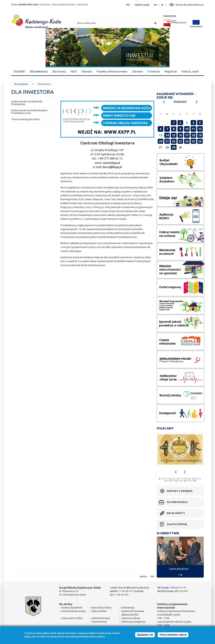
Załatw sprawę (177, 524)
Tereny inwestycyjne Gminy (26, 119)
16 (180, 135)
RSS (128, 5)
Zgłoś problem (99, 611)
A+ (156, 5)
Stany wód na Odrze (72, 618)
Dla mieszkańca (177, 502)
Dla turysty (59, 71)
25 (193, 141)
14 (167, 135)
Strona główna (21, 84)
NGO (74, 71)
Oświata (87, 71)
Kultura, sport (190, 71)
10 (187, 129)
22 (174, 141)
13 (170, 481)
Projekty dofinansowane (112, 71)
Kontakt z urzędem (180, 491)
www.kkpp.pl (112, 163)
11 (193, 129)
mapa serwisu (170, 16)
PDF (152, 576)
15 (174, 135)
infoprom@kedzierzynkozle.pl (133, 588)
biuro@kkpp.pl (112, 167)
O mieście (154, 71)
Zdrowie (137, 71)
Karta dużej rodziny (102, 608)
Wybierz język (142, 5)
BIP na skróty (176, 513)
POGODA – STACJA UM (77, 5)
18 (193, 135)
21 (167, 141)
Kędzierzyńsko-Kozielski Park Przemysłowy (27, 103)
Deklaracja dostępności (134, 622)
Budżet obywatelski (72, 608)
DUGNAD (19, 71)
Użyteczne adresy (131, 618)
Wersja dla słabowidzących (190, 5)
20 (161, 141)
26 (200, 141)
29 (174, 147)
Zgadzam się (145, 635)
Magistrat (171, 71)
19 (200, 135)
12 (200, 129)
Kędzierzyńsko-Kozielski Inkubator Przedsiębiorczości (29, 112)
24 (187, 141)
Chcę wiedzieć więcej (173, 635)
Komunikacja (128, 608)
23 (180, 141)
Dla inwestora (39, 71)
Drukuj (143, 576)
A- (163, 5)
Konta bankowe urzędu (74, 611)
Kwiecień (180, 102)
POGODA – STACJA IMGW (53, 5)
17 (187, 135)
